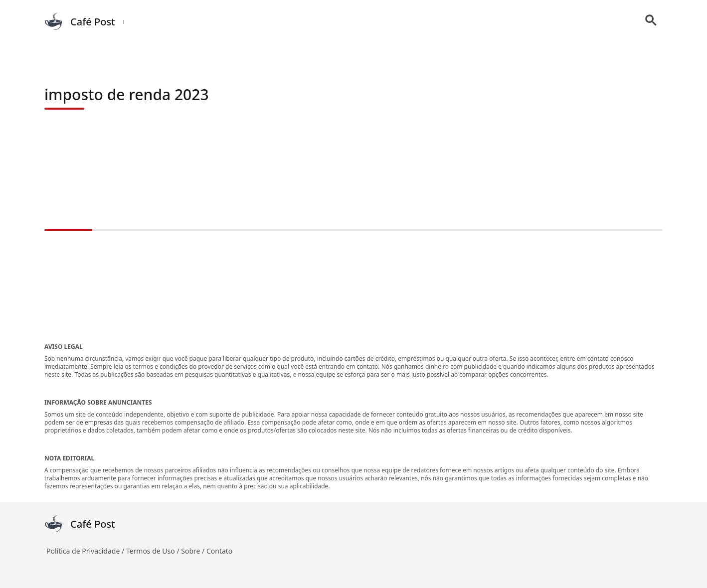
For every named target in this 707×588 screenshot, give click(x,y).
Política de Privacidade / (86, 551)
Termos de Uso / (154, 551)
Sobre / (194, 551)
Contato (219, 551)
